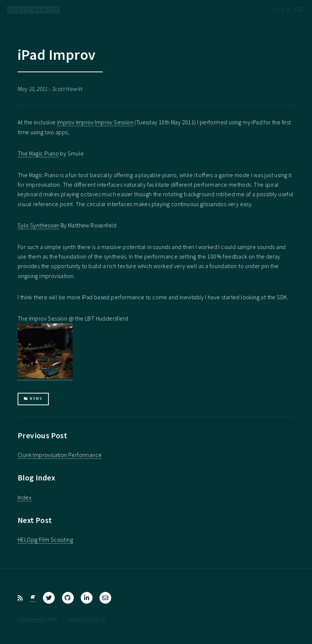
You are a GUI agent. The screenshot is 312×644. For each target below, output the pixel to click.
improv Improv (75, 122)
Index (25, 497)
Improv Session (114, 122)
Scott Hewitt (33, 619)
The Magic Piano (38, 153)
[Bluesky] (33, 598)
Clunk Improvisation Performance (60, 455)
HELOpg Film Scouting (45, 539)
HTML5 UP (95, 619)
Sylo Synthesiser (38, 225)
